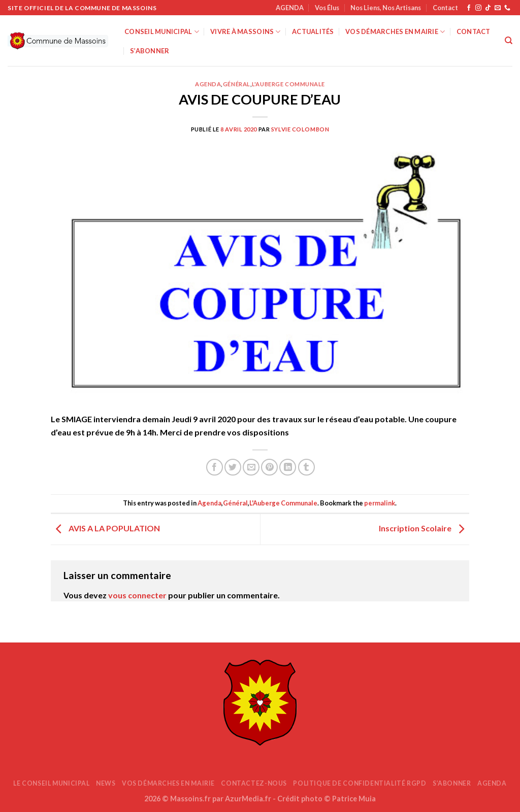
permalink (380, 503)
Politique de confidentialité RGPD (360, 783)
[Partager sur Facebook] (215, 467)
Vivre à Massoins (246, 32)
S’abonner (150, 51)
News (106, 783)
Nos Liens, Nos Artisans (386, 8)
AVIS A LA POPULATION (105, 528)
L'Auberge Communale (288, 84)
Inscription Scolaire (424, 528)
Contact (445, 8)
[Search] (509, 41)
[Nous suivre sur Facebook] (469, 8)
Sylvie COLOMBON (300, 129)
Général (237, 84)
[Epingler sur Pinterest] (269, 467)
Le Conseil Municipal (51, 783)
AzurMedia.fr (248, 799)
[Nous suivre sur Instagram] (478, 8)
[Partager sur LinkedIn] (288, 467)
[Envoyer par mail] (251, 467)
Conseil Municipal (162, 32)
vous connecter (137, 595)
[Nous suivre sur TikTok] (488, 8)
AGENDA (290, 8)
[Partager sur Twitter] (233, 467)
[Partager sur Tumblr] (306, 467)
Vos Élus (327, 8)
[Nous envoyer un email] (498, 8)
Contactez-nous (254, 783)
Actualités (313, 31)
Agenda (208, 84)
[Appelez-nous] (507, 8)
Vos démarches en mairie (395, 32)
